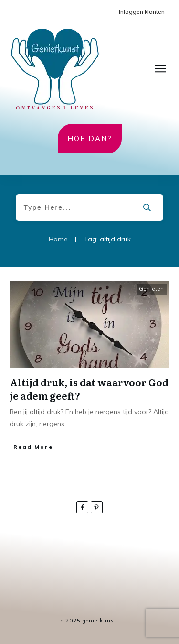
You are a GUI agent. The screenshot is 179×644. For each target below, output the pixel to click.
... (68, 424)
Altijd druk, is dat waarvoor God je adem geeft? (89, 389)
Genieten (152, 289)
